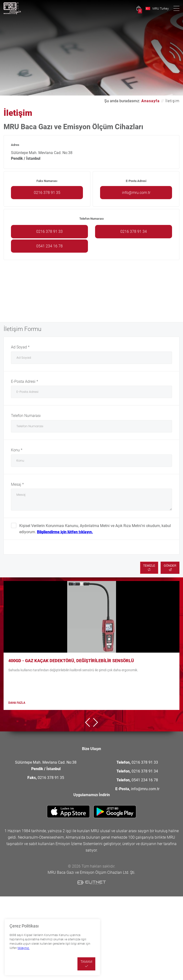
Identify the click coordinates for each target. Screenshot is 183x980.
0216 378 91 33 (49, 232)
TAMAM (86, 964)
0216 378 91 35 (47, 193)
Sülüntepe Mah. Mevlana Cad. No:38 (46, 766)
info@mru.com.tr (136, 193)
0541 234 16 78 (49, 246)
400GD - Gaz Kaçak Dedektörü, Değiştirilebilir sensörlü (71, 661)
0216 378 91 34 (134, 232)
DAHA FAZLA (17, 703)
